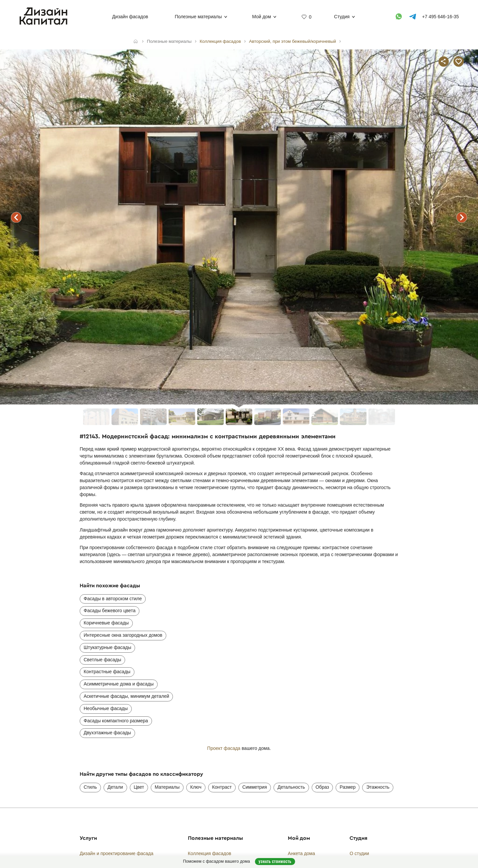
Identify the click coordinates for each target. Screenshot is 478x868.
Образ (322, 787)
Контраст (222, 787)
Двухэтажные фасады (107, 733)
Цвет (139, 787)
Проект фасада (224, 748)
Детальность (291, 787)
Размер (348, 787)
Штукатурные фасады (107, 647)
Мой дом (261, 17)
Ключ (196, 787)
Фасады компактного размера (116, 721)
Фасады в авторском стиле (113, 599)
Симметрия (255, 787)
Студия (342, 17)
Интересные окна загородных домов (123, 635)
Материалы (167, 787)
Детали (115, 787)
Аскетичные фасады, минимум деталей (126, 696)
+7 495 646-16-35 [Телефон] (440, 17)
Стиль (90, 787)
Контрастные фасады (107, 672)
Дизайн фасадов (130, 17)
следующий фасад (462, 217)
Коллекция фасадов (210, 853)
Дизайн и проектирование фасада (117, 853)
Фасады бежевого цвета (110, 611)
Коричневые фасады (106, 623)
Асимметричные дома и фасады (119, 684)
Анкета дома (301, 853)
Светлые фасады (102, 660)
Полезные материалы (198, 17)
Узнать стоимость (275, 861)
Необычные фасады (106, 708)
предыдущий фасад (16, 217)
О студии (359, 853)
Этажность (378, 787)
